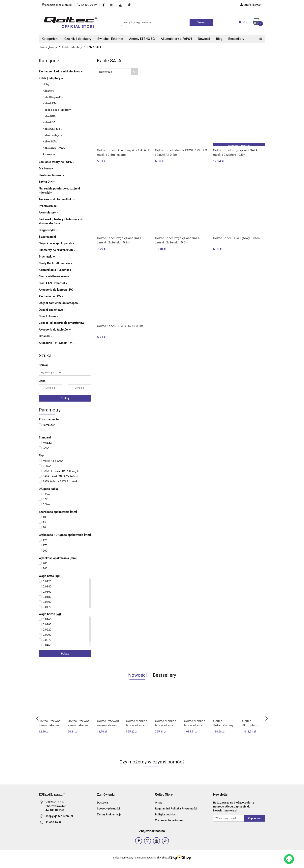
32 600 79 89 (54, 822)
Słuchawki (47, 257)
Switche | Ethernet (110, 39)
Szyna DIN (47, 182)
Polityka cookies (165, 814)
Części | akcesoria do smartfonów (63, 323)
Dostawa (102, 803)
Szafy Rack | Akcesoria (55, 263)
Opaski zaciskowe (52, 310)
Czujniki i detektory (78, 39)
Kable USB (49, 122)
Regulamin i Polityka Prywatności (176, 808)
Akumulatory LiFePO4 (176, 39)
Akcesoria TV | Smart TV (57, 343)
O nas (159, 803)
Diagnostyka (48, 230)
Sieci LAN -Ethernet (53, 283)
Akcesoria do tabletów (55, 330)
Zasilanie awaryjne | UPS (57, 162)
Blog (219, 39)
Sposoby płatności (108, 808)
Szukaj (65, 398)
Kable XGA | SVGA (54, 148)
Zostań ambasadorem (169, 820)
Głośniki (45, 336)
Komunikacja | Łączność (56, 270)
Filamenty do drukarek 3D (57, 250)
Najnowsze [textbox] (106, 72)
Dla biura (46, 168)
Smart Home (48, 316)
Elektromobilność (51, 175)
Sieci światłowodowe (54, 276)
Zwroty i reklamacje (109, 814)
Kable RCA (49, 116)
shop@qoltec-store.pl (59, 816)
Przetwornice (49, 206)
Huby (46, 84)
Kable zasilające (53, 135)
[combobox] (118, 72)
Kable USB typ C (53, 129)
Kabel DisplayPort (54, 97)
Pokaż (65, 654)
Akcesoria (49, 154)
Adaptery (48, 91)
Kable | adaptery (51, 78)
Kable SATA (50, 141)
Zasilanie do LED (51, 296)
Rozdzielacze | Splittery (57, 110)
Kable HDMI (50, 103)
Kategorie (50, 39)
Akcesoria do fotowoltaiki (57, 199)
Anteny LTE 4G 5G (142, 39)
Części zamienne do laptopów (60, 303)
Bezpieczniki (48, 237)
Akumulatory (48, 212)
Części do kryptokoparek (57, 243)
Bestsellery (236, 39)
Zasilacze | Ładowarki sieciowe (61, 71)
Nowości (204, 39)
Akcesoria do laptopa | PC (57, 290)
